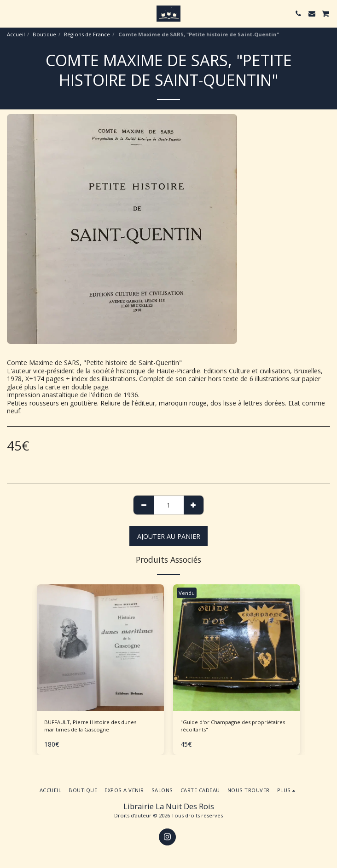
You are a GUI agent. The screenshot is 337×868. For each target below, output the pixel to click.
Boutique (44, 34)
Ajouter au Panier (169, 536)
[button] (10, 13)
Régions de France (87, 34)
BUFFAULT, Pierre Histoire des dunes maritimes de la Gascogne (90, 726)
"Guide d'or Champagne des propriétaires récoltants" (233, 726)
